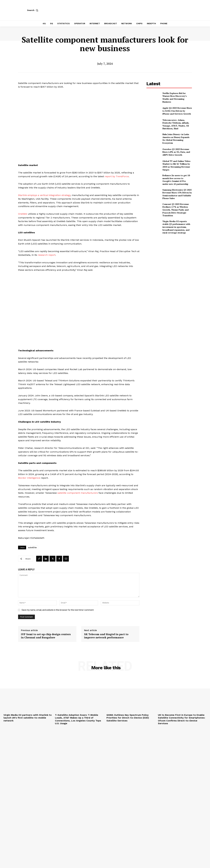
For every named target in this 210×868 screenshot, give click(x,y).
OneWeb (23, 214)
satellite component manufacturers (78, 493)
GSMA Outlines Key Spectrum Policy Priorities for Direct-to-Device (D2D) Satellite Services (128, 718)
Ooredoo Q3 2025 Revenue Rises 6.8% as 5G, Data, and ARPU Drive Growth (176, 152)
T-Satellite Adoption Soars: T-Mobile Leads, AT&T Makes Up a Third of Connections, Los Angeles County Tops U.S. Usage (78, 719)
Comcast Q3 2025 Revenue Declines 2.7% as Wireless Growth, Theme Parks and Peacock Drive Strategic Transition (176, 210)
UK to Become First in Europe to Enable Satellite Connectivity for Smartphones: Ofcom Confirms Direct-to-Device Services (181, 719)
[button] (33, 10)
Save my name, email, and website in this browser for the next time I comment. (58, 610)
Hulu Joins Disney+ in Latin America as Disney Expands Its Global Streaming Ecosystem (176, 139)
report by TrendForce (117, 176)
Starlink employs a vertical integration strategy (44, 195)
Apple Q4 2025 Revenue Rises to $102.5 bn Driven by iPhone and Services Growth (177, 111)
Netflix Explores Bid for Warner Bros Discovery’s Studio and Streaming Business (175, 97)
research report (47, 255)
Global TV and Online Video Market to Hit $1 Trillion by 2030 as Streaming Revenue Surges (176, 165)
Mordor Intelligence (29, 478)
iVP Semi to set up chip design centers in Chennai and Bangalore (46, 636)
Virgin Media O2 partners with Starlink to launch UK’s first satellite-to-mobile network (28, 718)
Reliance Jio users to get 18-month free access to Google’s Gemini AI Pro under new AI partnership (177, 180)
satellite (32, 547)
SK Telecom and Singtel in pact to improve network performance (106, 636)
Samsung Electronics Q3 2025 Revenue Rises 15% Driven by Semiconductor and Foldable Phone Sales (177, 194)
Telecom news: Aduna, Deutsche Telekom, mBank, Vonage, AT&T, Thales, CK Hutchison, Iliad (176, 124)
